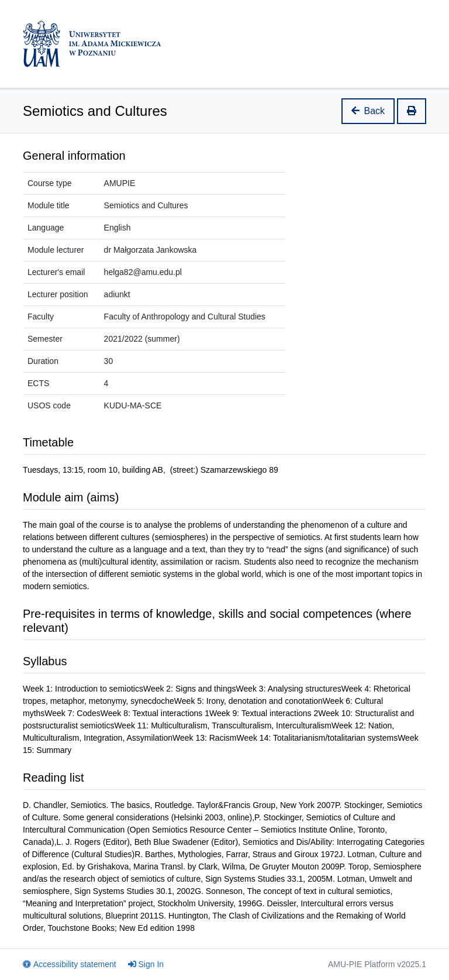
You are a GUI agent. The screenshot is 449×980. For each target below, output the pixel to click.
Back (368, 111)
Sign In (146, 964)
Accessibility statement (70, 964)
